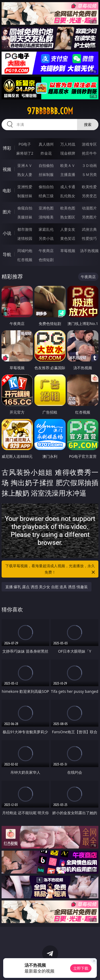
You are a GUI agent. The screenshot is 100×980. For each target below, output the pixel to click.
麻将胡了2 (25, 153)
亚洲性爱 (25, 187)
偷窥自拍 (25, 208)
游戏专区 (89, 144)
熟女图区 (68, 217)
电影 (7, 191)
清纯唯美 (46, 217)
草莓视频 (68, 251)
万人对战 (68, 144)
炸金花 (46, 153)
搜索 (88, 124)
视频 (7, 169)
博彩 (7, 148)
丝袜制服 (46, 174)
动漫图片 (89, 208)
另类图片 (89, 217)
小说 (7, 233)
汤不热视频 (89, 251)
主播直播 (68, 174)
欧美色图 (68, 208)
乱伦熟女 (68, 196)
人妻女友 (68, 229)
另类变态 (89, 196)
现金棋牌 (68, 153)
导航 (7, 254)
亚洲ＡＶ (25, 165)
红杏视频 (25, 260)
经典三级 (46, 196)
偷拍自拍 (46, 187)
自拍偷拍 (46, 165)
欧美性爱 (89, 187)
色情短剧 (46, 260)
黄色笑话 (68, 238)
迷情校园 (25, 238)
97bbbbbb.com (50, 111)
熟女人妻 (25, 174)
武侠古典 (89, 229)
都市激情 (25, 229)
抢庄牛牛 (89, 153)
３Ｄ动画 (89, 165)
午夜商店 (46, 251)
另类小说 (46, 238)
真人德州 (46, 144)
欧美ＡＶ (68, 165)
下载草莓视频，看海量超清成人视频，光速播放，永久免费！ (51, 569)
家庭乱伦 (46, 229)
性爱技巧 (89, 238)
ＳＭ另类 (89, 174)
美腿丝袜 (25, 217)
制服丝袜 (25, 196)
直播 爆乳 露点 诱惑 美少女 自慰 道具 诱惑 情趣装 (47, 587)
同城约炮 (25, 251)
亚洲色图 (46, 208)
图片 (7, 212)
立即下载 (81, 968)
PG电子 (25, 144)
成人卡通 (68, 187)
